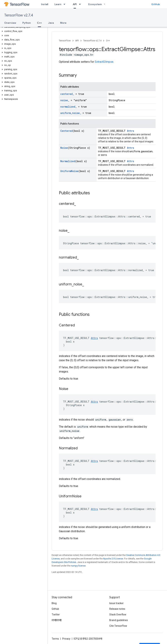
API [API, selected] (75, 4)
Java (51, 23)
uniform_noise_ (71, 113)
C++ (108, 41)
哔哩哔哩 (57, 620)
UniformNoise (69, 171)
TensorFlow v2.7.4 (19, 15)
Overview (10, 23)
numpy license (78, 566)
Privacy (66, 639)
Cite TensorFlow (118, 626)
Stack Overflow (118, 615)
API (77, 41)
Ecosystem (95, 4)
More (63, 23)
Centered (66, 131)
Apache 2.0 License (113, 559)
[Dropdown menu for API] (81, 4)
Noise (64, 148)
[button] (23, 27)
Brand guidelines (119, 620)
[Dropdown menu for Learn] (65, 4)
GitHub (156, 4)
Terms (55, 639)
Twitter (56, 615)
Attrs (130, 131)
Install (45, 4)
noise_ (65, 100)
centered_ (67, 94)
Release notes (117, 609)
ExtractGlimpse (104, 62)
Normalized (68, 161)
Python (27, 23)
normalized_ (69, 107)
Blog (54, 603)
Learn (58, 4)
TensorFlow (65, 41)
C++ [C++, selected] (39, 23)
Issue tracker (116, 603)
